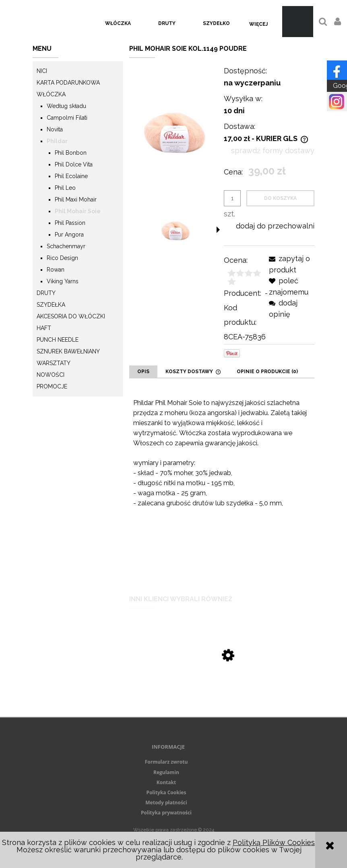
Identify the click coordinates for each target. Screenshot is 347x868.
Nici (42, 71)
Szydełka (51, 305)
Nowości (51, 375)
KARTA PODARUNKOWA (68, 83)
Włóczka (51, 94)
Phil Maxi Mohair (76, 199)
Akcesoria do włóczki (71, 316)
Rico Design (62, 258)
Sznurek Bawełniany (68, 351)
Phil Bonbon (71, 153)
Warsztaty (54, 363)
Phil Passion (70, 223)
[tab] (143, 372)
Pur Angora (69, 235)
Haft (44, 328)
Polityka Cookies (166, 792)
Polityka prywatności (166, 813)
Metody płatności (166, 803)
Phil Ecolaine (71, 176)
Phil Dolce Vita (74, 164)
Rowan (56, 270)
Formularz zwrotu (166, 762)
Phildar (57, 141)
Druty (46, 293)
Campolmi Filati (67, 118)
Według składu (66, 106)
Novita (55, 129)
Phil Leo (65, 188)
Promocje (52, 386)
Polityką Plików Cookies (274, 842)
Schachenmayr (66, 246)
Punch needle (58, 340)
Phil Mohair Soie (78, 211)
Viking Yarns (63, 281)
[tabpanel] (222, 483)
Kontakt (166, 782)
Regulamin (166, 772)
